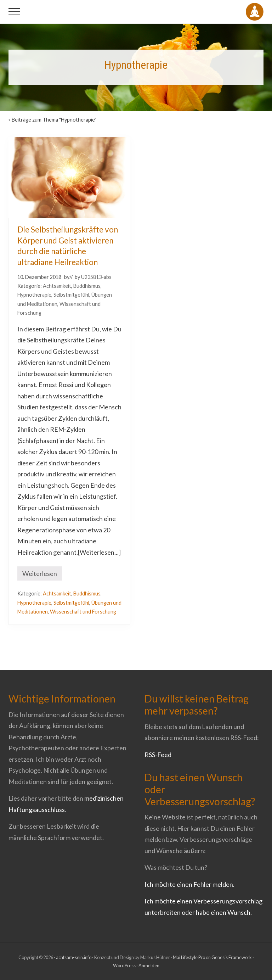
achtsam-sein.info (74, 957)
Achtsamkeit (57, 286)
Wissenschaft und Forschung (83, 612)
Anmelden (149, 965)
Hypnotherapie (34, 295)
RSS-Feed (158, 755)
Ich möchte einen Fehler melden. (189, 884)
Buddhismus (87, 286)
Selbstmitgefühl (71, 295)
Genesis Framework (232, 957)
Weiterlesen (40, 575)
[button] (14, 12)
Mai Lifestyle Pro (189, 957)
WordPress (124, 965)
